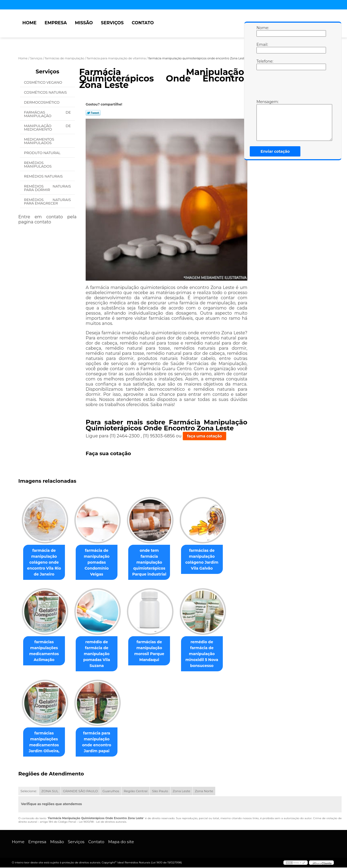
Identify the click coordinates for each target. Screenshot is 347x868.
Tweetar (93, 113)
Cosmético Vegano (44, 82)
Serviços (112, 23)
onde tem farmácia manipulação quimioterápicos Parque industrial (155, 560)
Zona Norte (204, 792)
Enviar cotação (275, 151)
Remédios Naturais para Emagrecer (47, 201)
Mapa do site (121, 842)
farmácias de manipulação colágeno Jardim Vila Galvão (209, 560)
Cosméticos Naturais (46, 92)
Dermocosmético (42, 102)
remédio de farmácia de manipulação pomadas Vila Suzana (100, 654)
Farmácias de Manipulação (47, 114)
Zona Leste (181, 792)
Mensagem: (262, 120)
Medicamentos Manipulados (39, 141)
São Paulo (160, 792)
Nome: (262, 31)
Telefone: (262, 64)
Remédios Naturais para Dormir (47, 188)
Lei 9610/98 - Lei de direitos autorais (102, 822)
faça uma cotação (204, 436)
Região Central (136, 792)
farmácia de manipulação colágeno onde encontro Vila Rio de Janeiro (45, 563)
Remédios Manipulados (38, 164)
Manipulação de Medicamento (47, 127)
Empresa (56, 23)
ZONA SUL (50, 792)
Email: (262, 48)
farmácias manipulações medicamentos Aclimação (45, 651)
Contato (143, 23)
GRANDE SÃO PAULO (80, 792)
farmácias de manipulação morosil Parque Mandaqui (155, 651)
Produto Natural (43, 153)
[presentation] (291, 86)
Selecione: (29, 792)
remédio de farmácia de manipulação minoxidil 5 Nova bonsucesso (209, 654)
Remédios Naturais (44, 176)
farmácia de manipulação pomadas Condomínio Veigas (100, 560)
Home (29, 23)
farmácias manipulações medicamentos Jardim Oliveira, (45, 743)
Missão (84, 23)
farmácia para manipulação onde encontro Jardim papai (100, 743)
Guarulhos (111, 792)
